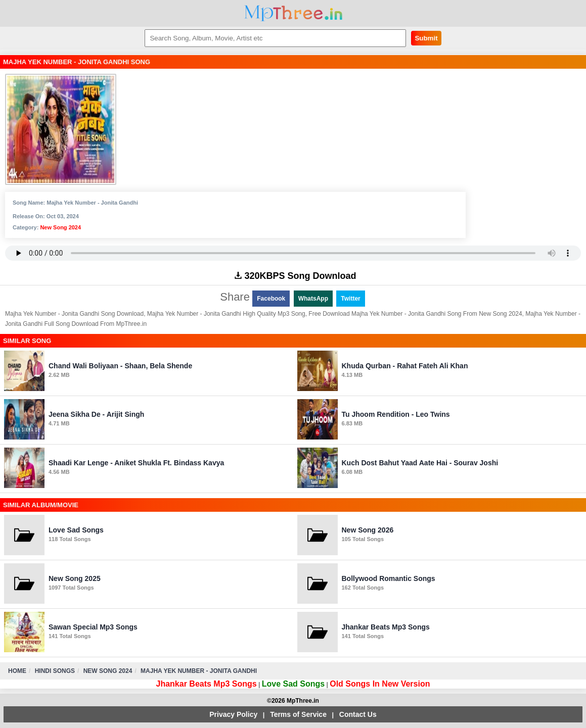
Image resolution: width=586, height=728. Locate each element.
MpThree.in (293, 13)
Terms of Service (298, 714)
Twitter (350, 299)
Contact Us (358, 714)
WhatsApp (313, 299)
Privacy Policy (233, 714)
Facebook (271, 299)
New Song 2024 (60, 227)
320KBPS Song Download (295, 276)
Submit (426, 38)
